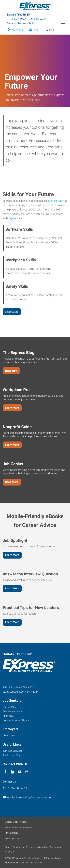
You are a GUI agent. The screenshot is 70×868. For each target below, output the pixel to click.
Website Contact (13, 838)
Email (36, 30)
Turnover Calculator (13, 751)
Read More (12, 482)
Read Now (11, 371)
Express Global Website (16, 822)
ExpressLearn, (56, 201)
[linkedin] (13, 772)
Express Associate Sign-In (16, 720)
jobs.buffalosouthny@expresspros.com (30, 797)
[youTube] (20, 772)
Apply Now (8, 716)
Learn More (12, 312)
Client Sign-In (10, 735)
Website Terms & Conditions (18, 827)
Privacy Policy (11, 833)
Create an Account (12, 711)
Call (52, 30)
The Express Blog (12, 755)
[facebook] (5, 772)
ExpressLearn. (17, 218)
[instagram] (27, 772)
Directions (17, 30)
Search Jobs (9, 707)
